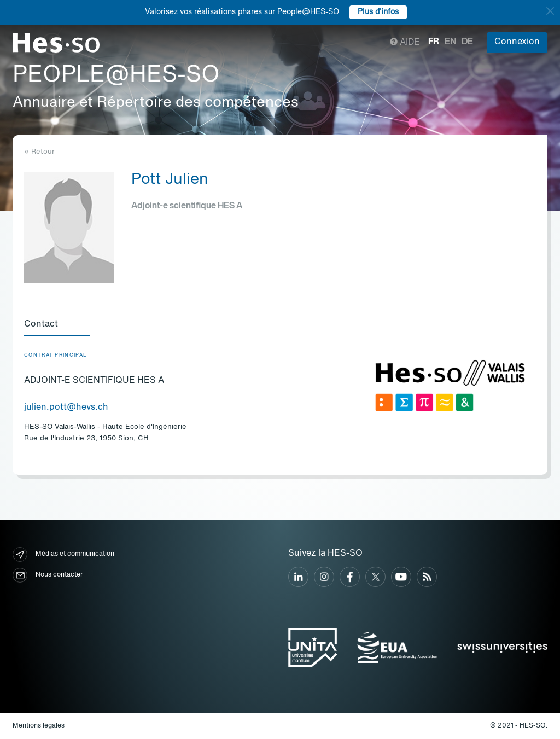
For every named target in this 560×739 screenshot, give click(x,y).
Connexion (517, 42)
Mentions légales (39, 726)
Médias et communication (63, 554)
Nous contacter (48, 575)
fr (434, 42)
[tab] (57, 325)
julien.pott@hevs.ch (66, 408)
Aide (405, 43)
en (450, 42)
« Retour (39, 152)
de (467, 42)
